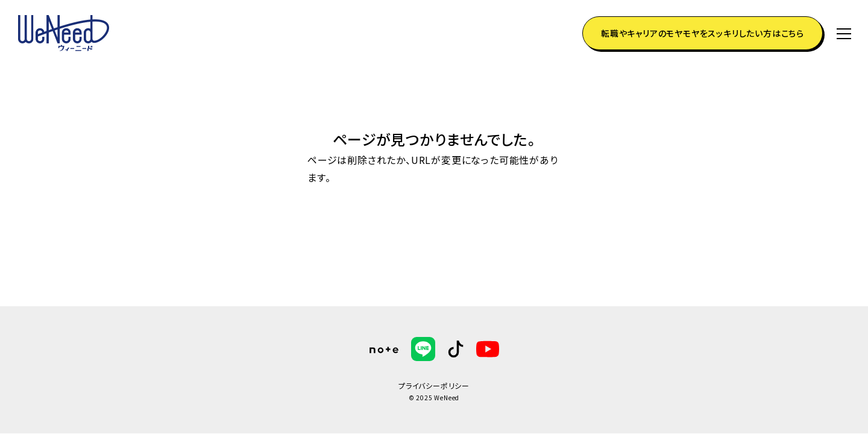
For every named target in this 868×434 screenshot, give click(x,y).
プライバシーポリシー (434, 385)
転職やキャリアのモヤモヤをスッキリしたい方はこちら (703, 33)
